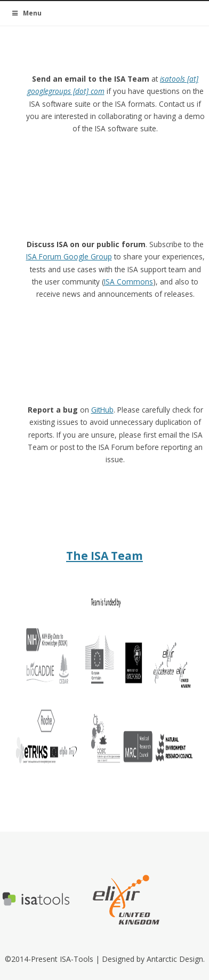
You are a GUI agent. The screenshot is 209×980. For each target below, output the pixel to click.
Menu (26, 13)
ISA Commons (128, 282)
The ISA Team (104, 556)
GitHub (102, 410)
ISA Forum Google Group (69, 256)
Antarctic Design (175, 959)
